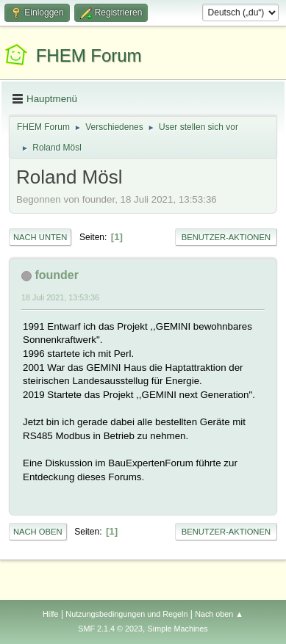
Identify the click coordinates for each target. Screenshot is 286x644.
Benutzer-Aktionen (226, 237)
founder (57, 275)
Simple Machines (178, 629)
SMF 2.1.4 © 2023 (110, 629)
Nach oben (38, 532)
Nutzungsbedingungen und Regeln (126, 614)
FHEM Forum (89, 55)
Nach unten (40, 237)
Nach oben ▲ (219, 614)
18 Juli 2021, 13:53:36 (60, 297)
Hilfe (51, 614)
